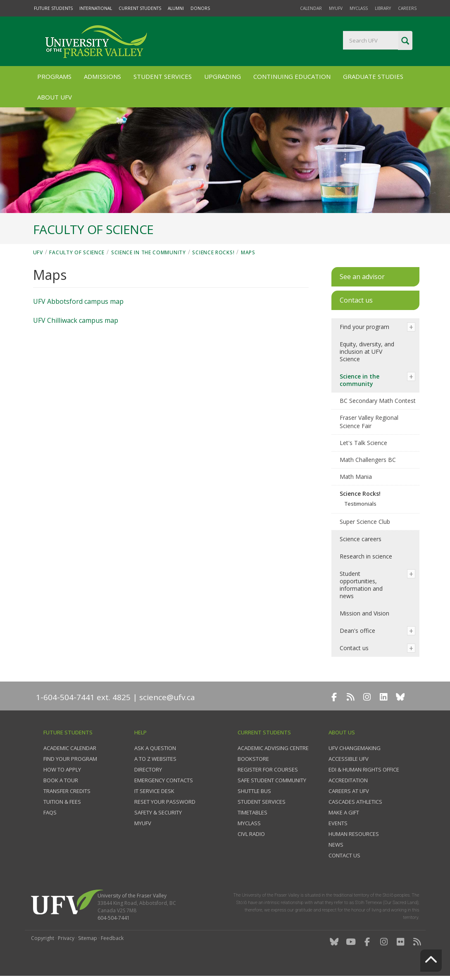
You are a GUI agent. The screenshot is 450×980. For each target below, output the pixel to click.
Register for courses (268, 769)
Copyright (43, 938)
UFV (38, 252)
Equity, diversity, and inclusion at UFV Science (367, 352)
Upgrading (223, 76)
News (336, 845)
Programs (54, 76)
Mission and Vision (364, 613)
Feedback (112, 938)
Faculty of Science (77, 252)
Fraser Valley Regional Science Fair (369, 422)
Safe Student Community (272, 780)
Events (338, 823)
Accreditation (348, 780)
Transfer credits (67, 791)
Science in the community (149, 252)
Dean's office (357, 631)
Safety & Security (158, 812)
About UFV (55, 97)
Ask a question (155, 748)
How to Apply (62, 769)
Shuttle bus (254, 791)
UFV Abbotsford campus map (78, 301)
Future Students (53, 8)
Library (383, 8)
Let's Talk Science (363, 443)
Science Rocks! (213, 252)
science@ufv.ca (167, 697)
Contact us (354, 648)
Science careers (361, 539)
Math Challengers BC (368, 460)
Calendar (311, 8)
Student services (262, 802)
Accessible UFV (349, 759)
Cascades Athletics (355, 802)
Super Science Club (365, 522)
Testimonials (361, 504)
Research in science (366, 556)
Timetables (252, 812)
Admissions (102, 76)
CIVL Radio (251, 834)
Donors (200, 8)
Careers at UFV (349, 791)
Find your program (364, 327)
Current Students (140, 8)
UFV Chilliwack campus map (76, 320)
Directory (148, 769)
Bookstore (253, 759)
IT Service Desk (154, 791)
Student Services (163, 76)
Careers (407, 8)
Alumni (176, 8)
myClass (359, 8)
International (96, 8)
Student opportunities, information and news (361, 585)
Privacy (66, 938)
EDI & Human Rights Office (364, 769)
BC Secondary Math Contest (378, 401)
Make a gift (344, 812)
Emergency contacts (164, 780)
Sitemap (88, 938)
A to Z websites (155, 759)
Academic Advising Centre (273, 748)
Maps (248, 252)
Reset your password (165, 802)
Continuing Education (292, 76)
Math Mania (356, 477)
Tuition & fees (62, 802)
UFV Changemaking (355, 748)
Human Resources (354, 834)
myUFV (336, 8)
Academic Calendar (70, 748)
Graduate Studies (373, 76)
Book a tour (61, 780)
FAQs (50, 812)
